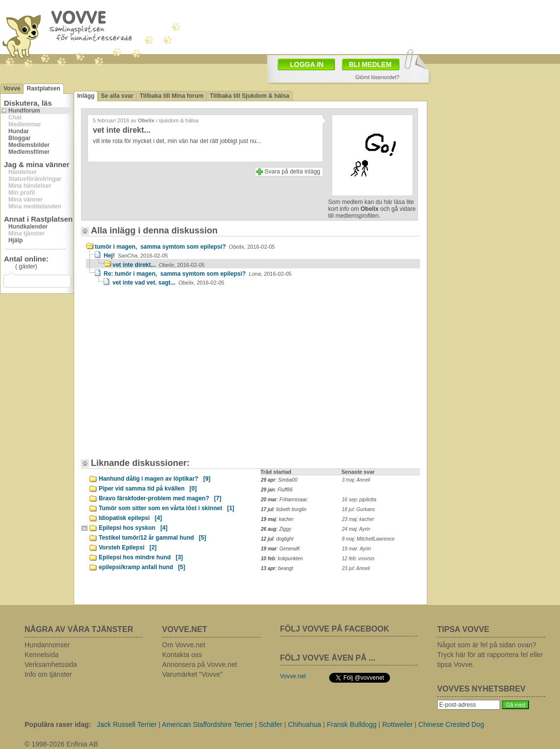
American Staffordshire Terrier (208, 724)
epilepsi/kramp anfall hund (142, 567)
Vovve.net (293, 676)
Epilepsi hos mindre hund (141, 557)
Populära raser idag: (58, 724)
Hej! (136, 256)
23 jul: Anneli (356, 568)
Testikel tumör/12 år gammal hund (153, 538)
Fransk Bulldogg (351, 724)
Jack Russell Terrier (127, 724)
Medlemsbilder (29, 145)
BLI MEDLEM (370, 64)
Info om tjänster (48, 674)
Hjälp (15, 240)
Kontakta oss (182, 655)
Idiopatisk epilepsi (130, 518)
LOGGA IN (307, 64)
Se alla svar (117, 96)
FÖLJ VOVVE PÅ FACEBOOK (335, 629)
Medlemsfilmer (29, 152)
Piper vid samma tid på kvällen (148, 489)
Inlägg (86, 96)
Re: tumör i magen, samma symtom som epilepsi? (197, 274)
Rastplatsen (43, 88)
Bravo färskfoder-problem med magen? (160, 498)
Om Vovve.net (184, 645)
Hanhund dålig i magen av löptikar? (154, 479)
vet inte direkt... (159, 265)
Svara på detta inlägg (293, 172)
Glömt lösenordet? (377, 77)
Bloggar (19, 138)
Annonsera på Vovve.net (200, 664)
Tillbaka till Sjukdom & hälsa (250, 96)
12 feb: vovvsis (358, 559)
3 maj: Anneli (356, 480)
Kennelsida (42, 655)
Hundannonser (47, 645)
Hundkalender (28, 227)
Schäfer (270, 724)
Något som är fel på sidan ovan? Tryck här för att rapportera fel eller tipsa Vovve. (490, 655)
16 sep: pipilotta (359, 500)
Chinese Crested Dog (451, 724)
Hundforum (24, 111)
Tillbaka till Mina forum (171, 96)
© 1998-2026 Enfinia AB (61, 744)
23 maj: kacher (358, 519)
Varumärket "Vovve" (192, 674)
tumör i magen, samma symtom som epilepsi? (185, 247)
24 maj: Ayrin (356, 529)
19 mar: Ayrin (356, 549)
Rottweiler (397, 724)
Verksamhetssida (51, 664)
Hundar (19, 131)
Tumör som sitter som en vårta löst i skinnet (167, 508)
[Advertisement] (149, 365)
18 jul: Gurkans (358, 509)
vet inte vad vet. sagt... (168, 283)
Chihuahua (305, 724)
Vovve (12, 88)
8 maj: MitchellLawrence (368, 539)
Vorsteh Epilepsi (128, 547)
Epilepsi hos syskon (133, 528)
